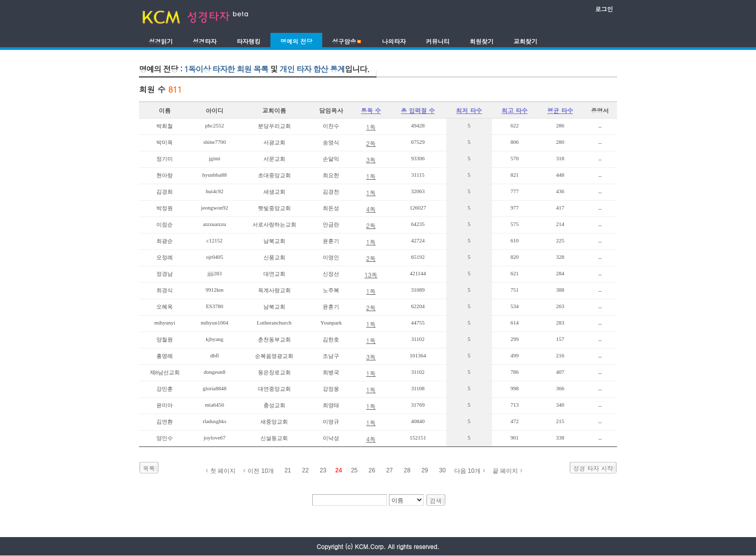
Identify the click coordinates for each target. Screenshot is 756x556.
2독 (371, 143)
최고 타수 (514, 110)
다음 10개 (467, 471)
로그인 (604, 9)
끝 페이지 (505, 471)
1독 (371, 127)
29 (425, 470)
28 (407, 470)
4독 (371, 209)
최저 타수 (469, 110)
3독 (371, 160)
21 (288, 470)
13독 (371, 275)
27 (389, 470)
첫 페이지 (223, 471)
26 (372, 470)
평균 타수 (560, 110)
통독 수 (371, 110)
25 (354, 470)
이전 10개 (261, 471)
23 (323, 470)
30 (442, 470)
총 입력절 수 (418, 110)
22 (306, 470)
